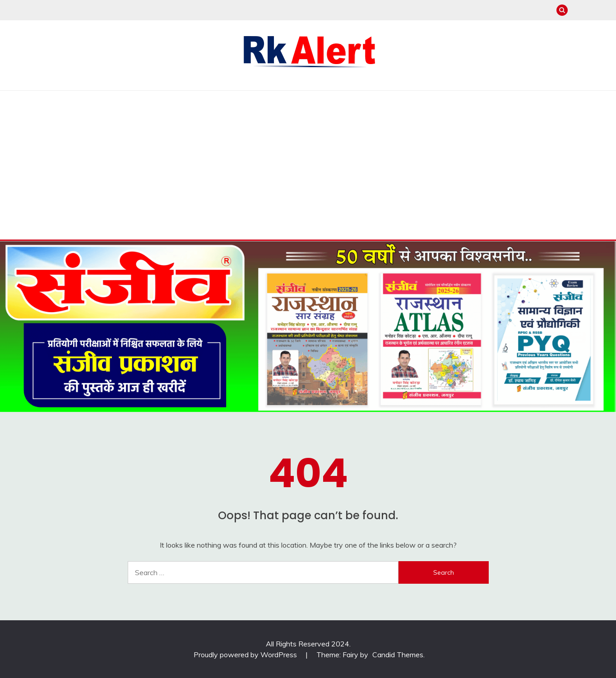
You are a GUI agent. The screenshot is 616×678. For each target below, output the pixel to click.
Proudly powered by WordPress (246, 655)
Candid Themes (398, 655)
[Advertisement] (308, 158)
